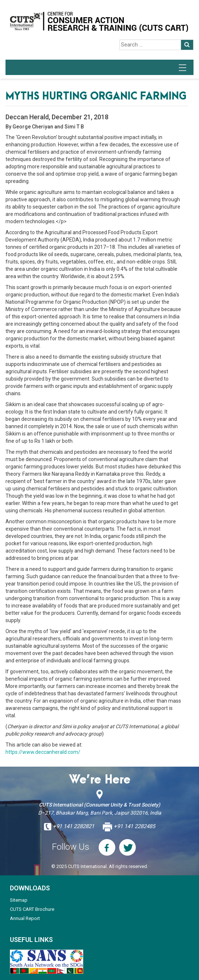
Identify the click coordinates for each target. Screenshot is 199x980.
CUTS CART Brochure (32, 909)
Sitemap (19, 900)
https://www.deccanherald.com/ (43, 752)
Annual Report (25, 918)
